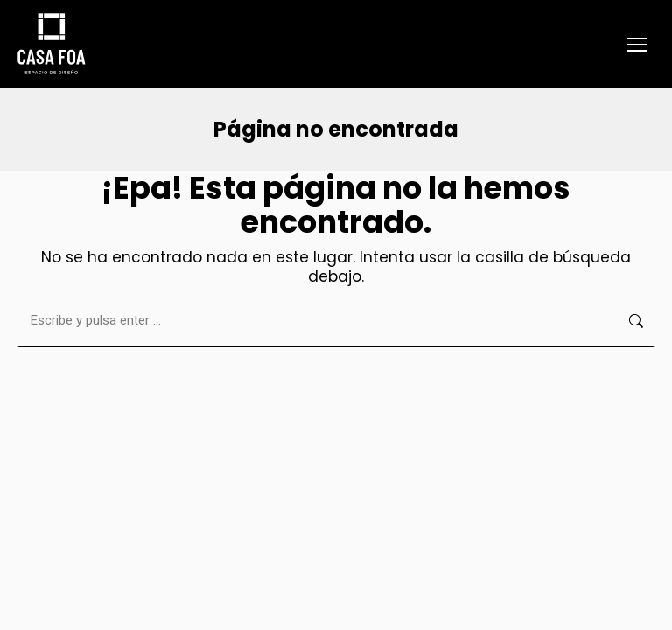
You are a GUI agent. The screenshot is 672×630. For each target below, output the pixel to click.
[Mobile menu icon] (637, 45)
